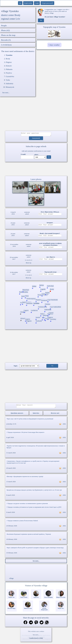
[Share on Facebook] (25, 624)
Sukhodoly (10, 84)
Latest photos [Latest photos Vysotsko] (36, 180)
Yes (41, 20)
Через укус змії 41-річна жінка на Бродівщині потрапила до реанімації (30, 420)
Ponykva (9, 73)
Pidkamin (9, 69)
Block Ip (29, 263)
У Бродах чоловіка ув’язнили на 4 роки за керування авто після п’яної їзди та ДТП (34, 508)
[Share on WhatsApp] (47, 624)
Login (37, 3)
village (11, 580)
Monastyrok (10, 87)
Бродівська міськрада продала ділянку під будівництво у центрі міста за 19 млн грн (34, 491)
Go (49, 158)
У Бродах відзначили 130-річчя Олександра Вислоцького (25, 434)
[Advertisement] (36, 115)
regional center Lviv (11, 19)
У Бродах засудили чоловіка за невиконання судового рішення (27, 505)
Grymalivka (10, 76)
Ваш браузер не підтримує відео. (36, 169)
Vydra (8, 80)
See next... (36, 635)
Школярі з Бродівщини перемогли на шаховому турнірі (25, 478)
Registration (28, 3)
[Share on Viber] (36, 624)
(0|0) (64, 425)
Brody (8, 59)
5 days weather (54, 45)
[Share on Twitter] (42, 624)
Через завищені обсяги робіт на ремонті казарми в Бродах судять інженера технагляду (35, 549)
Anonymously (36, 139)
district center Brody (11, 15)
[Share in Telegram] (31, 624)
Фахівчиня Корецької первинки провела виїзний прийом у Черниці (29, 535)
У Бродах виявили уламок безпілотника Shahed (22, 522)
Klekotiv (9, 66)
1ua (20, 3)
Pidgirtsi (9, 62)
